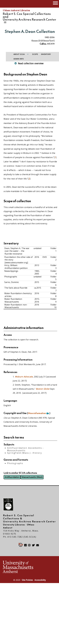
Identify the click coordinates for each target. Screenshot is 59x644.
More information (37, 413)
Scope (35, 54)
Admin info (19, 59)
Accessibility (40, 580)
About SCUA (19, 54)
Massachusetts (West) (32, 477)
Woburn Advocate (24, 377)
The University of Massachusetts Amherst (13, 4)
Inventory (46, 54)
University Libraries (14, 525)
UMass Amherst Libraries (16, 10)
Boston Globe (43, 389)
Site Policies (27, 580)
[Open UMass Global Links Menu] (55, 3)
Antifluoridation (12, 477)
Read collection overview (31, 63)
